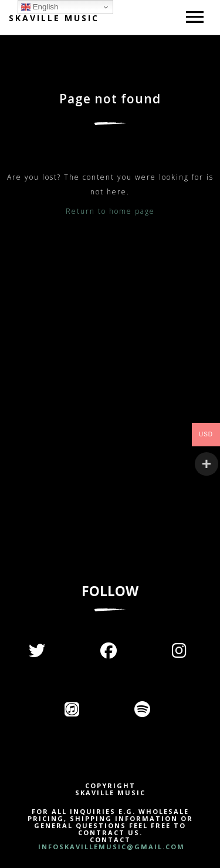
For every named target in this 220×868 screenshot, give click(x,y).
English (40, 7)
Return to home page (110, 211)
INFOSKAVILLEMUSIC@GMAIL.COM (110, 847)
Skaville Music (54, 18)
